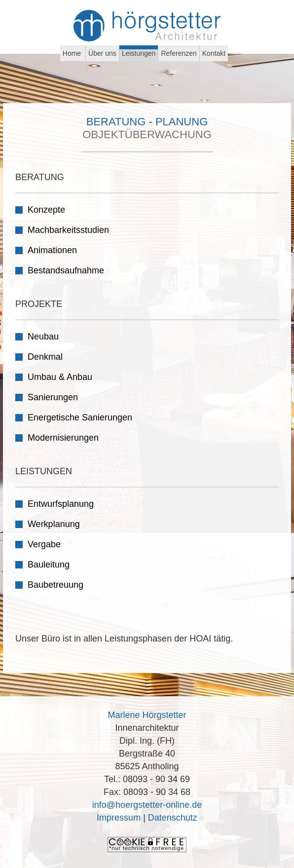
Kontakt (214, 53)
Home (73, 53)
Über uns (102, 53)
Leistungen (139, 53)
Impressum (119, 818)
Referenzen (179, 53)
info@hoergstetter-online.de (147, 805)
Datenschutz (173, 818)
